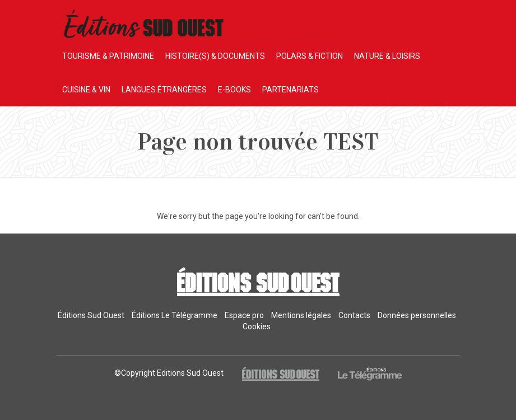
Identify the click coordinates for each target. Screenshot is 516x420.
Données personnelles (417, 315)
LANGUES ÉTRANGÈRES (164, 90)
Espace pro (244, 315)
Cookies (257, 326)
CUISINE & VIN (86, 90)
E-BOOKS (234, 90)
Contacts (354, 315)
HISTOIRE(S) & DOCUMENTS (215, 56)
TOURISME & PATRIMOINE (108, 56)
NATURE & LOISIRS (387, 56)
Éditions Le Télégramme (175, 315)
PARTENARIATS (290, 90)
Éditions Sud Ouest (91, 315)
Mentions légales (301, 315)
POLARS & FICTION (310, 56)
